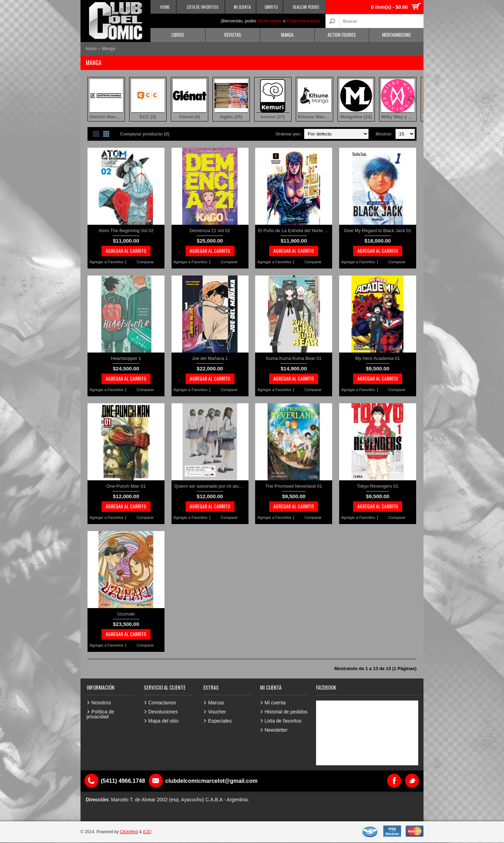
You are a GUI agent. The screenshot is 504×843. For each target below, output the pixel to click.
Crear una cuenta (303, 21)
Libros (178, 35)
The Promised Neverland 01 (294, 486)
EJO (147, 832)
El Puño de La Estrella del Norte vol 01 (295, 231)
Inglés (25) (231, 99)
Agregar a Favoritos (107, 262)
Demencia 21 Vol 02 (210, 231)
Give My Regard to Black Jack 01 (378, 231)
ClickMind (129, 832)
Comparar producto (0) (145, 134)
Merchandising (397, 35)
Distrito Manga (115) (107, 99)
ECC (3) (148, 99)
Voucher (217, 712)
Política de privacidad (100, 714)
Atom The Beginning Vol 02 (126, 231)
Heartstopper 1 (126, 358)
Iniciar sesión (270, 21)
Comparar (145, 262)
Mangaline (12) (356, 99)
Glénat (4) (190, 99)
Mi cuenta (275, 703)
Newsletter (276, 730)
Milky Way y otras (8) (399, 99)
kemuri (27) (273, 99)
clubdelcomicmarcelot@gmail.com (211, 781)
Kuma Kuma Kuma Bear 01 (294, 358)
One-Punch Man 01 (126, 486)
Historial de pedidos (286, 712)
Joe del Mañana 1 (210, 358)
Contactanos (162, 703)
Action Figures (342, 35)
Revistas (233, 35)
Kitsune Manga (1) (316, 99)
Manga (287, 35)
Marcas (216, 703)
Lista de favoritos (283, 721)
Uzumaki (126, 614)
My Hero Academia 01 (378, 358)
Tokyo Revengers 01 (378, 486)
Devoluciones (163, 712)
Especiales (220, 721)
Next (411, 100)
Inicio (91, 49)
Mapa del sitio (163, 721)
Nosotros (101, 703)
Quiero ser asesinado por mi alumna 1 (211, 486)
